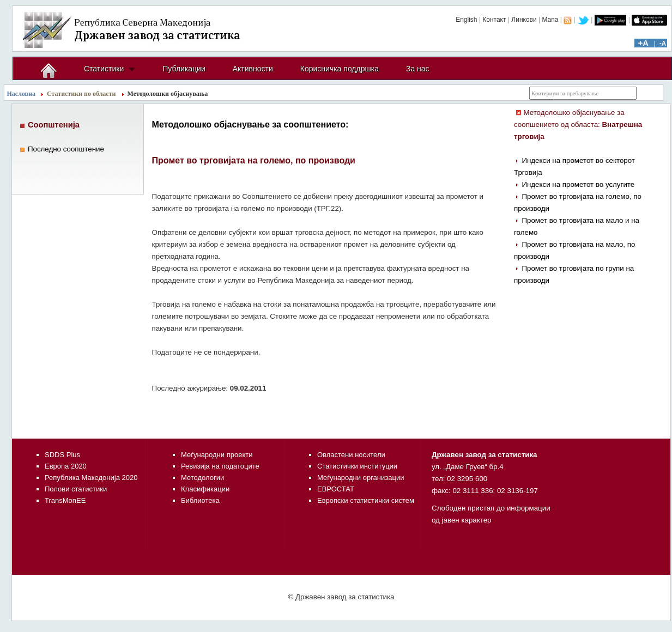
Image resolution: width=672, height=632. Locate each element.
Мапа (550, 20)
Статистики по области (81, 94)
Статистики (104, 69)
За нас (418, 69)
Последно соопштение (66, 149)
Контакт (494, 20)
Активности (253, 69)
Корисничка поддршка (340, 69)
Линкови (524, 20)
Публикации (184, 69)
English (466, 20)
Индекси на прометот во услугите (578, 184)
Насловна (22, 94)
